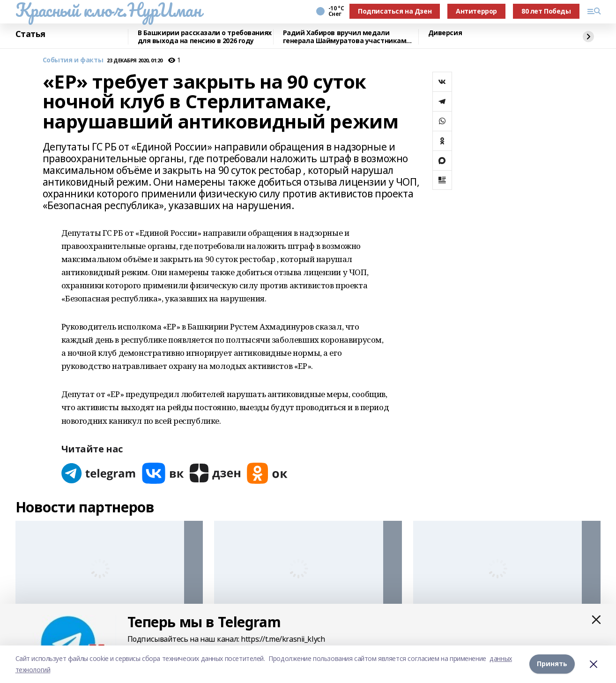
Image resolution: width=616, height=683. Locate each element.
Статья (30, 34)
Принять (552, 664)
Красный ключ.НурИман (108, 10)
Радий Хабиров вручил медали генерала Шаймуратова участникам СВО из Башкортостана (345, 37)
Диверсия (445, 33)
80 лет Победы (546, 11)
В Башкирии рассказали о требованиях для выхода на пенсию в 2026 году (205, 37)
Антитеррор (476, 11)
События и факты (73, 60)
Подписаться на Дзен (395, 11)
